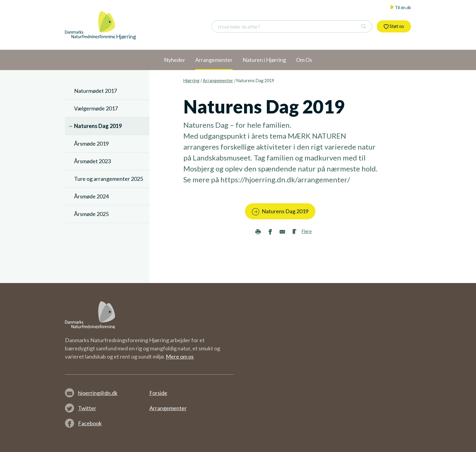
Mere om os (180, 356)
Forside (158, 393)
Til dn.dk (400, 7)
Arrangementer (218, 81)
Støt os (394, 26)
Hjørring (191, 81)
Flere (307, 231)
